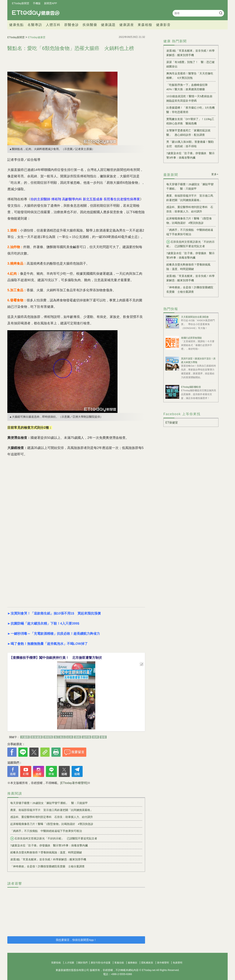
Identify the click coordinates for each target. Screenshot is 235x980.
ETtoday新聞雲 (21, 3)
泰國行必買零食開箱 (191, 338)
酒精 (77, 737)
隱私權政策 (147, 963)
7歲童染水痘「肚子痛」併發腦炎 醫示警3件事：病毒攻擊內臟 (49, 845)
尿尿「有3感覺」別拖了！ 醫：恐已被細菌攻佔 (190, 64)
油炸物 (86, 737)
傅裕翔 (48, 737)
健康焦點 (17, 25)
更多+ (215, 174)
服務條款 (133, 963)
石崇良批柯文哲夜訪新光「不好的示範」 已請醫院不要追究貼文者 (54, 839)
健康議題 (108, 25)
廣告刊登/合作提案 (101, 963)
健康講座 (127, 25)
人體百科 (53, 25)
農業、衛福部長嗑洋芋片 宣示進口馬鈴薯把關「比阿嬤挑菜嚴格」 (52, 810)
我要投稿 (56, 963)
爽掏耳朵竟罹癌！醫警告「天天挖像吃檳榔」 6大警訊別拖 (190, 76)
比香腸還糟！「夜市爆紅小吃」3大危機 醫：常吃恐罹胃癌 (191, 110)
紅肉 (70, 737)
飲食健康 (37, 737)
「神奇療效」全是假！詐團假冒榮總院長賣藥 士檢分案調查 (47, 866)
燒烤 (95, 737)
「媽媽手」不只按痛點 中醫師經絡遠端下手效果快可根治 (46, 831)
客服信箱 (119, 963)
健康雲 (36, 13)
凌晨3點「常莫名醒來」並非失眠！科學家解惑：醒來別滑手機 (48, 859)
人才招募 (69, 963)
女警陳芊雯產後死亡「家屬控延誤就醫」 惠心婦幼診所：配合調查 (188, 133)
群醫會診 (72, 25)
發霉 (103, 737)
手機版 (37, 3)
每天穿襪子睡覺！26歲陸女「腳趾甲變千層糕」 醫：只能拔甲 (49, 803)
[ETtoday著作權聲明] (74, 783)
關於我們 (83, 963)
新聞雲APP (50, 3)
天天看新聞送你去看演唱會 (195, 317)
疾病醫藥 (90, 25)
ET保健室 (172, 423)
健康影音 (163, 25)
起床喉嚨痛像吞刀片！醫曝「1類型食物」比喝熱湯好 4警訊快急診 (52, 824)
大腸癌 (25, 737)
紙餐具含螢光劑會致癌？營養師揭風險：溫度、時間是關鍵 (46, 852)
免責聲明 (178, 963)
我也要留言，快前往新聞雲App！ (76, 940)
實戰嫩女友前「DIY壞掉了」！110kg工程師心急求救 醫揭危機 (190, 121)
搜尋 (221, 13)
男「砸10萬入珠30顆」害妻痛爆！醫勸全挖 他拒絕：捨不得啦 (190, 144)
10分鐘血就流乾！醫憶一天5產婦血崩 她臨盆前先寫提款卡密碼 (191, 98)
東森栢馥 (145, 25)
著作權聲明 (163, 963)
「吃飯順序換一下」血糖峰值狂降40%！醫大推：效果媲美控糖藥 (187, 87)
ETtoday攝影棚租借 (191, 387)
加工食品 (60, 737)
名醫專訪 (35, 25)
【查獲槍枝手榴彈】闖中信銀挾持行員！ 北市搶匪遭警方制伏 (56, 658)
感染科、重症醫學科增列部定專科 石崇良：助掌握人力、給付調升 (52, 817)
